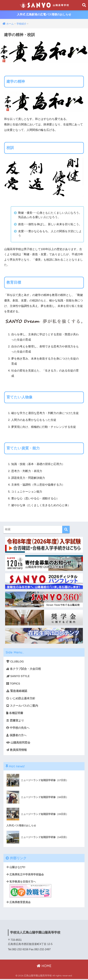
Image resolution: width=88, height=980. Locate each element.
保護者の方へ (16, 736)
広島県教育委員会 (18, 903)
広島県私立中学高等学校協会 (25, 875)
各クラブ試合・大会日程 (24, 669)
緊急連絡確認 (17, 691)
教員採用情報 (17, 751)
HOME (44, 967)
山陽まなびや (16, 868)
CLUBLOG (15, 662)
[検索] (66, 530)
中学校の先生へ (18, 728)
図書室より (15, 721)
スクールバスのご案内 (22, 706)
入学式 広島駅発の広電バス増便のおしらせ (44, 15)
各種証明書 (15, 714)
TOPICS (13, 684)
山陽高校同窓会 (18, 743)
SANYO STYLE (18, 676)
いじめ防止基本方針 (21, 699)
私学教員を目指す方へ (29, 890)
